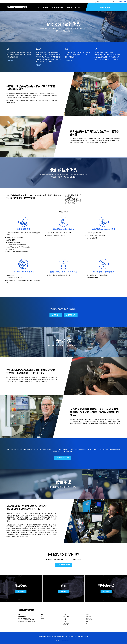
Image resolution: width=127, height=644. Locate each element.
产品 (38, 8)
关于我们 (78, 8)
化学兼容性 (66, 623)
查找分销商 (66, 617)
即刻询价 (63, 592)
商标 (87, 621)
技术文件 (66, 618)
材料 (65, 621)
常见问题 (66, 625)
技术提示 (66, 620)
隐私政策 (88, 618)
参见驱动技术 (71, 315)
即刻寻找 (21, 592)
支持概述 (69, 8)
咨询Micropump (105, 8)
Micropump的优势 (57, 8)
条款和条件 (89, 620)
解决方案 (46, 8)
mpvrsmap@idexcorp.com (28, 621)
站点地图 (88, 617)
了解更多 (10, 60)
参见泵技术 (56, 315)
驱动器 (43, 618)
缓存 (87, 623)
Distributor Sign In (122, 2)
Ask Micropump (64, 565)
